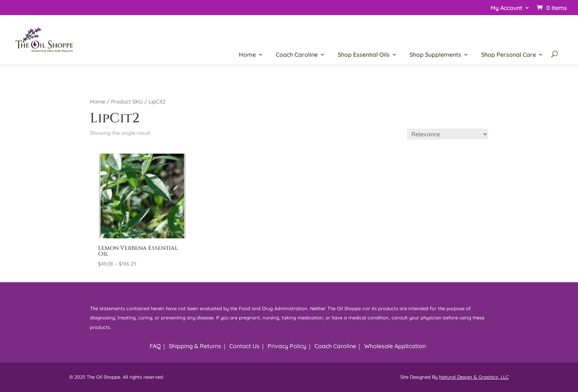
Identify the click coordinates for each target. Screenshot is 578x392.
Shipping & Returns (195, 346)
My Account (506, 8)
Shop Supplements (435, 55)
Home (247, 55)
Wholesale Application (395, 346)
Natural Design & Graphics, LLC (474, 377)
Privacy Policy (287, 346)
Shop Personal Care (509, 55)
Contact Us (244, 346)
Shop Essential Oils (364, 55)
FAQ (155, 346)
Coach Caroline (297, 55)
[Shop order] (448, 134)
